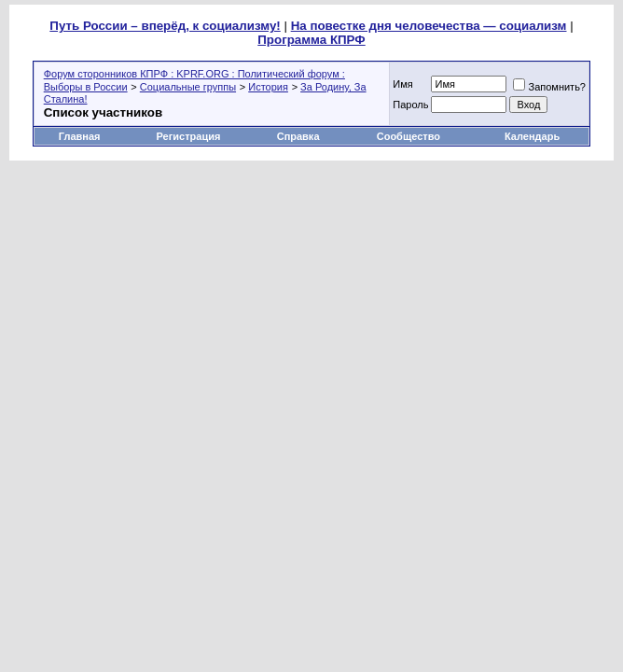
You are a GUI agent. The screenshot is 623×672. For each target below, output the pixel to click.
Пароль (410, 105)
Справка (298, 136)
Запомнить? (549, 87)
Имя (402, 84)
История (268, 87)
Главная (80, 136)
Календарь (532, 136)
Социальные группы (188, 87)
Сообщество (410, 136)
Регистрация (189, 136)
